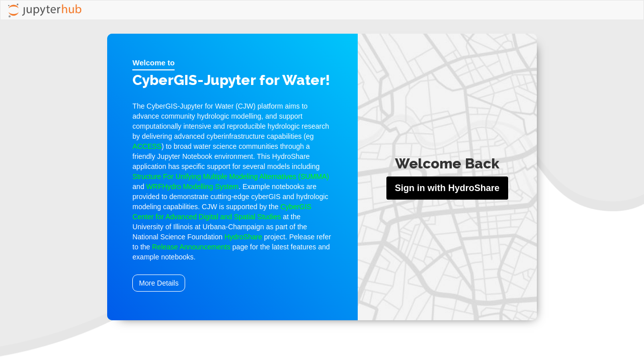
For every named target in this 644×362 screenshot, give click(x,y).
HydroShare (243, 237)
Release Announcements (191, 247)
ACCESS (147, 146)
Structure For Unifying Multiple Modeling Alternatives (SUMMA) (231, 176)
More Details (159, 283)
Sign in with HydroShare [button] (447, 188)
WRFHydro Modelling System (193, 187)
